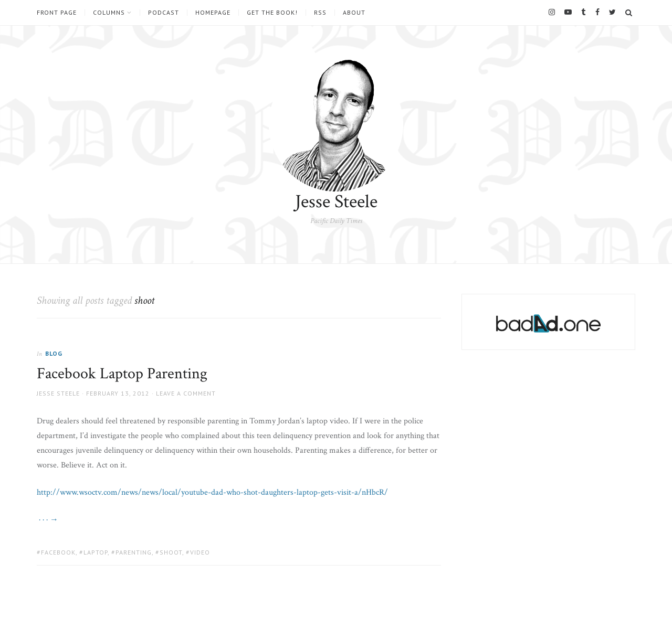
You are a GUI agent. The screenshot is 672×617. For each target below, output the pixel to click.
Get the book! (272, 13)
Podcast (164, 13)
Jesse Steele (336, 202)
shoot (171, 552)
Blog (54, 353)
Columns (109, 13)
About (354, 13)
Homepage (213, 13)
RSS (320, 13)
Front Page (57, 13)
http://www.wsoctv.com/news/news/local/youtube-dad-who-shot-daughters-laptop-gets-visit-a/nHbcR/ (212, 492)
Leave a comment (186, 393)
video (200, 552)
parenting (134, 552)
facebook (58, 552)
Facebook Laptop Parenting (122, 374)
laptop (96, 552)
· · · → (48, 520)
